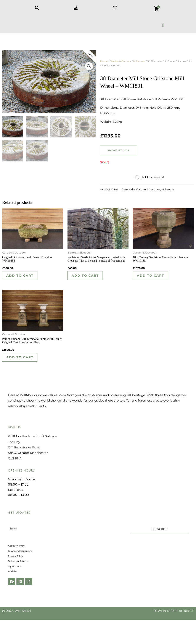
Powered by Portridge (174, 635)
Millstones (139, 64)
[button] (163, 25)
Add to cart (23, 280)
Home (104, 64)
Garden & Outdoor (120, 64)
